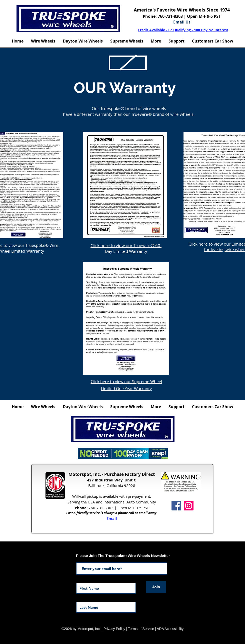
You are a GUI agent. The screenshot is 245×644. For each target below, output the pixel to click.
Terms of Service (141, 629)
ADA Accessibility (170, 629)
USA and (95, 502)
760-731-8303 (171, 16)
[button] (43, 41)
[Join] (156, 587)
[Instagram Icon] (189, 506)
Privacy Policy (114, 629)
